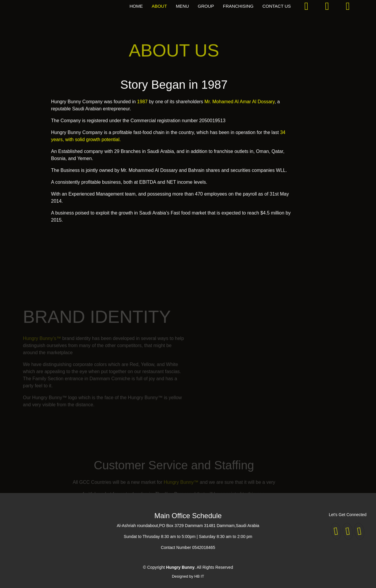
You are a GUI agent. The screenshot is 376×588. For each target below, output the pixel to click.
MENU (182, 6)
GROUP (206, 6)
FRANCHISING (238, 6)
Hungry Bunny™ (182, 487)
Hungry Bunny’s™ (42, 343)
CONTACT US (277, 6)
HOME (136, 6)
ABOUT (159, 6)
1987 (142, 105)
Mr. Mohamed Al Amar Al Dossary (239, 105)
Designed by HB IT (188, 576)
